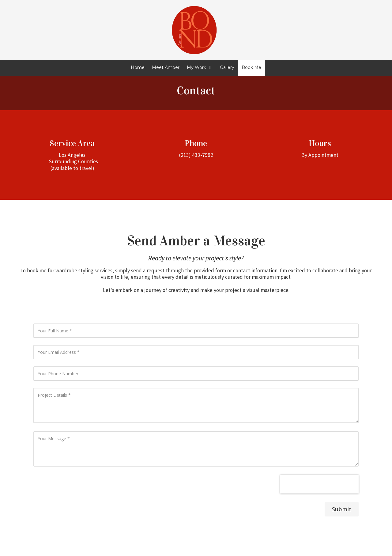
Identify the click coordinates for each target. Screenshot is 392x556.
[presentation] (319, 484)
